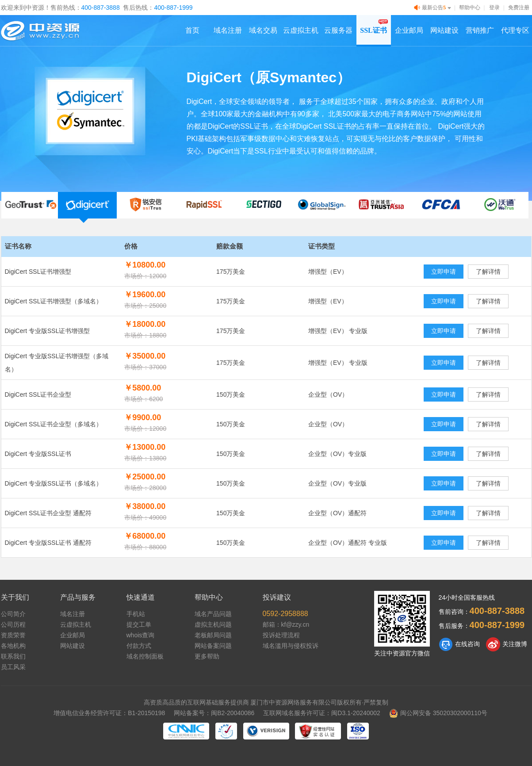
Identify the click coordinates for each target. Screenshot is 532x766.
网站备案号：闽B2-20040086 (214, 713)
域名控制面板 (145, 656)
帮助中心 (470, 8)
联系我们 (13, 656)
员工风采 (13, 667)
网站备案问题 (213, 646)
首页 (192, 30)
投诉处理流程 (281, 635)
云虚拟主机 (301, 30)
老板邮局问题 (213, 635)
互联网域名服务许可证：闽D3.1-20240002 (322, 713)
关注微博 (507, 644)
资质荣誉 (13, 635)
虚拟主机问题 (213, 624)
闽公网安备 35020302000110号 (438, 713)
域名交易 (263, 30)
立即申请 (444, 272)
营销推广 (480, 30)
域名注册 (228, 30)
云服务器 (338, 30)
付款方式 (139, 646)
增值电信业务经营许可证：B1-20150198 (109, 713)
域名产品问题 (213, 614)
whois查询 (141, 635)
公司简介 (13, 614)
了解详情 (488, 272)
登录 (494, 8)
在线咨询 (459, 644)
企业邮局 (409, 30)
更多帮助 (207, 656)
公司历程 (13, 624)
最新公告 (433, 8)
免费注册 (519, 8)
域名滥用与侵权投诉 (291, 646)
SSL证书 (373, 30)
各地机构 (13, 646)
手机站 (136, 614)
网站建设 (444, 30)
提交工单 (139, 624)
